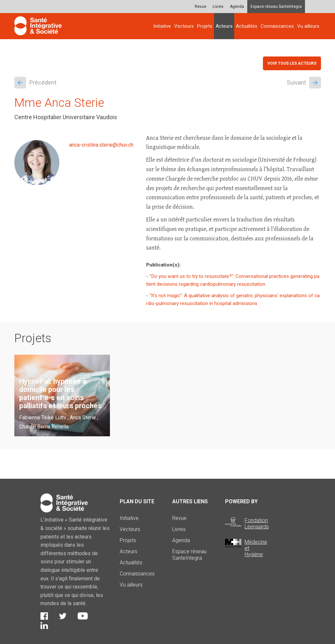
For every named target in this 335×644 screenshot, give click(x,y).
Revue (200, 7)
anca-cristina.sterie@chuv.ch (101, 145)
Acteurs (224, 26)
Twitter (63, 616)
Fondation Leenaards (257, 523)
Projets (205, 26)
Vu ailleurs (308, 26)
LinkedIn (44, 625)
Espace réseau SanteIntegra (276, 7)
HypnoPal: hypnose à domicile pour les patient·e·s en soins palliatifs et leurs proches (61, 394)
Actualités (247, 26)
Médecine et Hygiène (256, 548)
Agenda (237, 7)
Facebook (44, 616)
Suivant (304, 83)
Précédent (35, 83)
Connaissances (277, 26)
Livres (218, 7)
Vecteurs (184, 26)
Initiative (162, 26)
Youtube (83, 616)
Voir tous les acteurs (292, 63)
